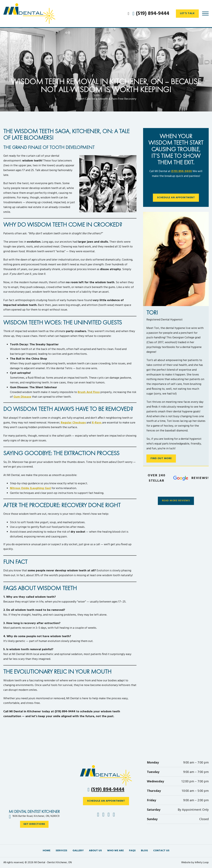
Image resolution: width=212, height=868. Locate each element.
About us (95, 851)
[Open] (205, 14)
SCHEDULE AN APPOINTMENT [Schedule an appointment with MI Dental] (106, 801)
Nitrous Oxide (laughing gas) (30, 488)
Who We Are (115, 851)
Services (61, 851)
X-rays (97, 423)
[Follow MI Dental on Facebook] (98, 815)
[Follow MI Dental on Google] (109, 815)
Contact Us (161, 851)
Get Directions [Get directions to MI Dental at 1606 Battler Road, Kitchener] (34, 824)
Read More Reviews (176, 501)
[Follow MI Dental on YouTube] (114, 815)
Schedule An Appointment (176, 198)
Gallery (78, 851)
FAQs (132, 851)
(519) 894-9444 (181, 171)
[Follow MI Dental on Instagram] (103, 815)
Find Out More (161, 458)
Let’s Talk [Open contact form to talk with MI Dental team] (187, 13)
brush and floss (89, 392)
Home (47, 851)
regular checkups (73, 423)
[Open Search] (128, 14)
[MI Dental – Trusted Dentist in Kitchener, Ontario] (32, 14)
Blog (144, 851)
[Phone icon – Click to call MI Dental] (106, 775)
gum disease (22, 397)
